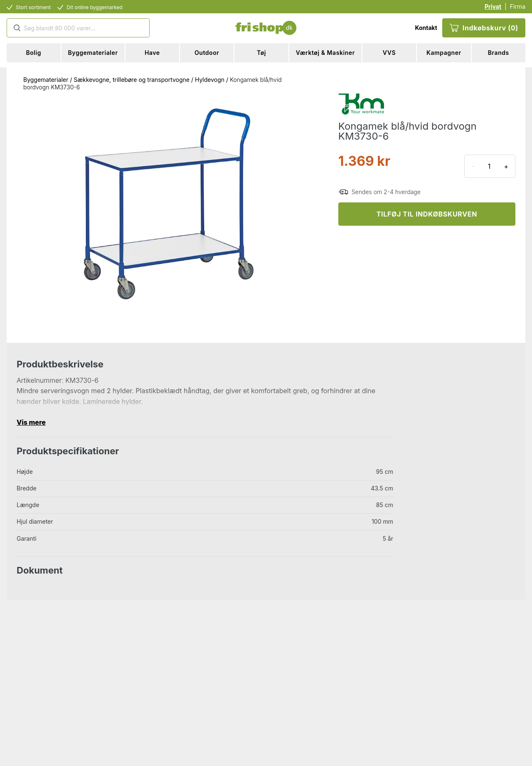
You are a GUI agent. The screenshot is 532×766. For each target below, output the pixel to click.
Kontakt (426, 28)
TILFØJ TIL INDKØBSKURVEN (427, 214)
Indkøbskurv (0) (484, 28)
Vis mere (31, 422)
